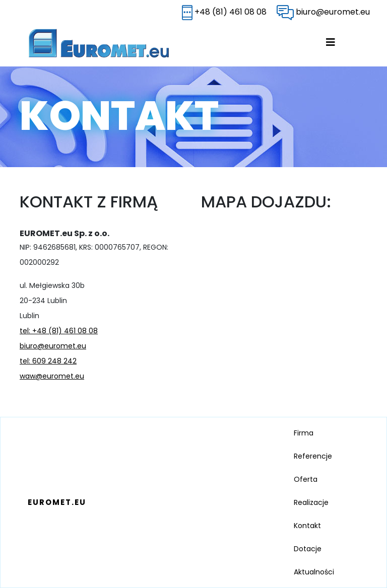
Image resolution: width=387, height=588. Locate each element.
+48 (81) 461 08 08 (224, 12)
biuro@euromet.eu (323, 12)
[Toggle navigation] (339, 43)
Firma (304, 433)
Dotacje (308, 549)
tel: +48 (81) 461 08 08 (59, 331)
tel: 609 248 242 (48, 361)
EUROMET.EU (57, 502)
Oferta (306, 479)
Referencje (313, 456)
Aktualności (314, 572)
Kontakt (307, 526)
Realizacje (311, 502)
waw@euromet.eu (52, 376)
